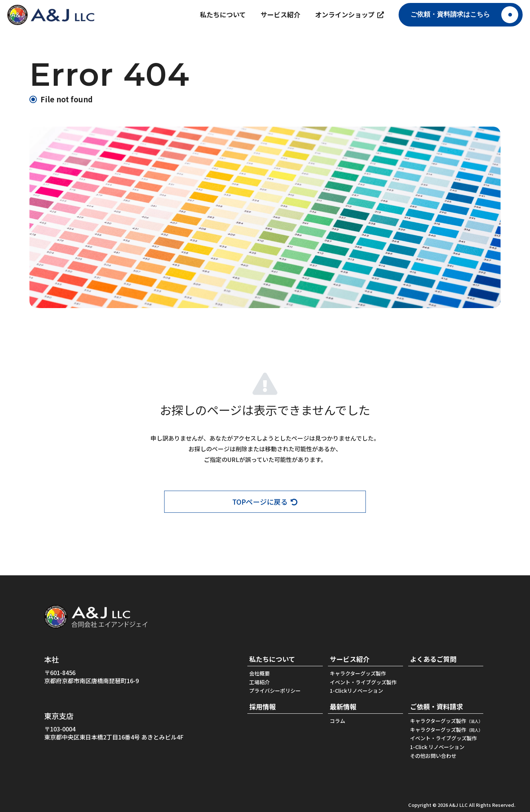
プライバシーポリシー (275, 691)
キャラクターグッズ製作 (358, 674)
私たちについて (223, 14)
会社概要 (259, 674)
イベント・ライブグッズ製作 (363, 682)
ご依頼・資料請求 (437, 707)
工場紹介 (259, 682)
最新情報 (343, 707)
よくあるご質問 (433, 659)
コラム (338, 721)
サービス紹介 (280, 14)
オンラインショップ (349, 14)
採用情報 (262, 707)
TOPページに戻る (265, 502)
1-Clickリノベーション (356, 691)
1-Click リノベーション (437, 747)
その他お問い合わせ (433, 756)
